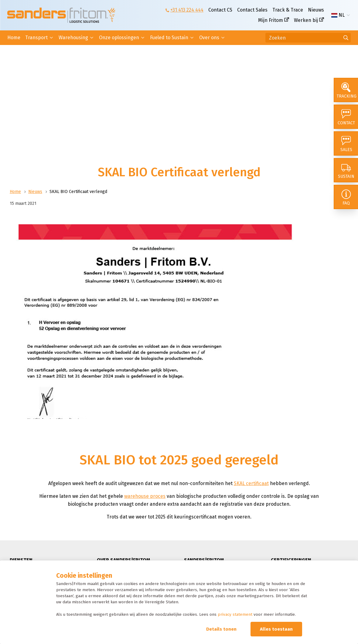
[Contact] (346, 117)
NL (338, 15)
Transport (36, 38)
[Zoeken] (308, 38)
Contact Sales (252, 10)
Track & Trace (288, 10)
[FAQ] (346, 197)
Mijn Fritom (271, 20)
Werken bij (306, 20)
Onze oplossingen (119, 38)
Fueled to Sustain (169, 38)
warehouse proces (145, 496)
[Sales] (346, 143)
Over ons (209, 38)
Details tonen (221, 629)
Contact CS (220, 10)
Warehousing (73, 38)
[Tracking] (346, 90)
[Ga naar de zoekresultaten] (346, 38)
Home (14, 38)
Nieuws (316, 10)
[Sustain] (346, 170)
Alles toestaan (276, 629)
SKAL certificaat (251, 483)
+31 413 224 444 (187, 10)
